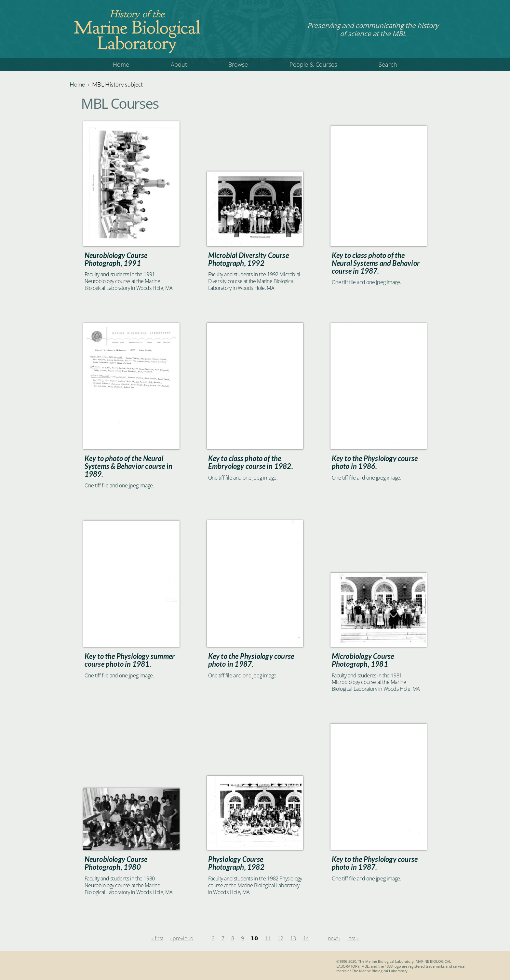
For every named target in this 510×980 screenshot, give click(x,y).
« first (157, 938)
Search (388, 64)
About (179, 64)
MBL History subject (117, 84)
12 (280, 938)
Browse (238, 64)
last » (353, 938)
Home (121, 64)
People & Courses (313, 64)
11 (268, 938)
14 (306, 938)
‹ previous (181, 938)
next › (334, 938)
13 (293, 938)
